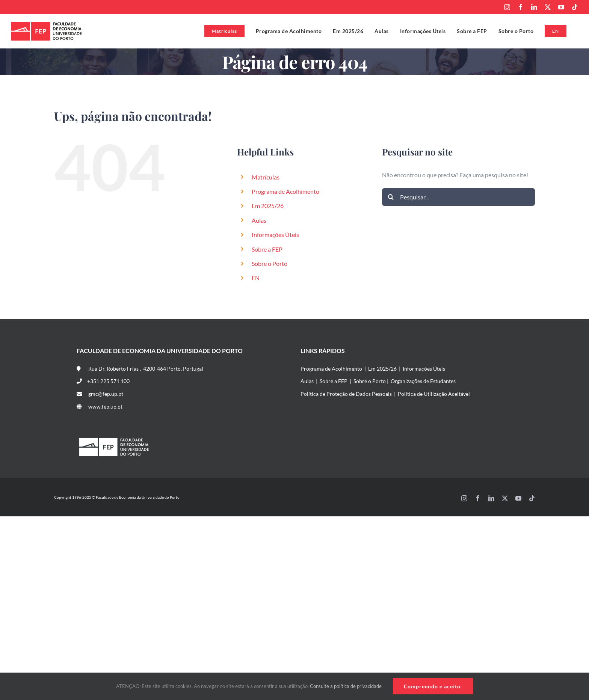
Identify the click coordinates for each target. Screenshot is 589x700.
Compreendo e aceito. (433, 686)
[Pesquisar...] (458, 197)
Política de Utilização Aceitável (434, 394)
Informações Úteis (275, 235)
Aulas (259, 220)
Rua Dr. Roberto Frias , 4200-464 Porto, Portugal (140, 369)
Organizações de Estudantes (423, 381)
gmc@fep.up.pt (100, 394)
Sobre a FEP (267, 249)
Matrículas (266, 177)
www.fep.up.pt (100, 407)
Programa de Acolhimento (285, 191)
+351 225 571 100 (103, 381)
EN (256, 278)
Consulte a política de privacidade (346, 686)
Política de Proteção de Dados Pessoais (346, 394)
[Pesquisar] (391, 197)
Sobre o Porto (270, 263)
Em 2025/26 (268, 206)
